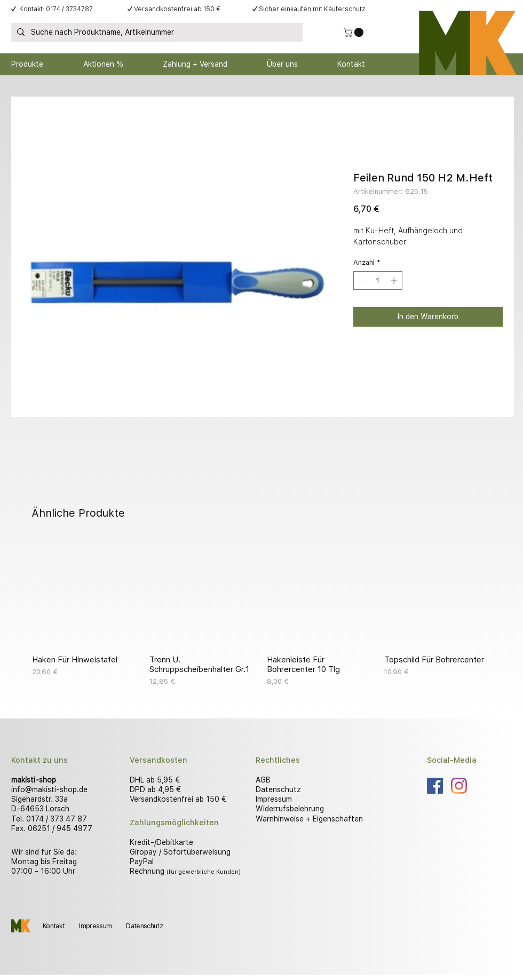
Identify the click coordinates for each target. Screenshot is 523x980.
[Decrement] (361, 281)
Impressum (274, 799)
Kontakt (54, 926)
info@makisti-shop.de (49, 789)
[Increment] (395, 281)
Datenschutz (278, 789)
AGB (263, 780)
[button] (354, 32)
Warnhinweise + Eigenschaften (309, 819)
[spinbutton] (378, 281)
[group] (261, 613)
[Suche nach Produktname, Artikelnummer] (156, 33)
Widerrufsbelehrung (290, 809)
